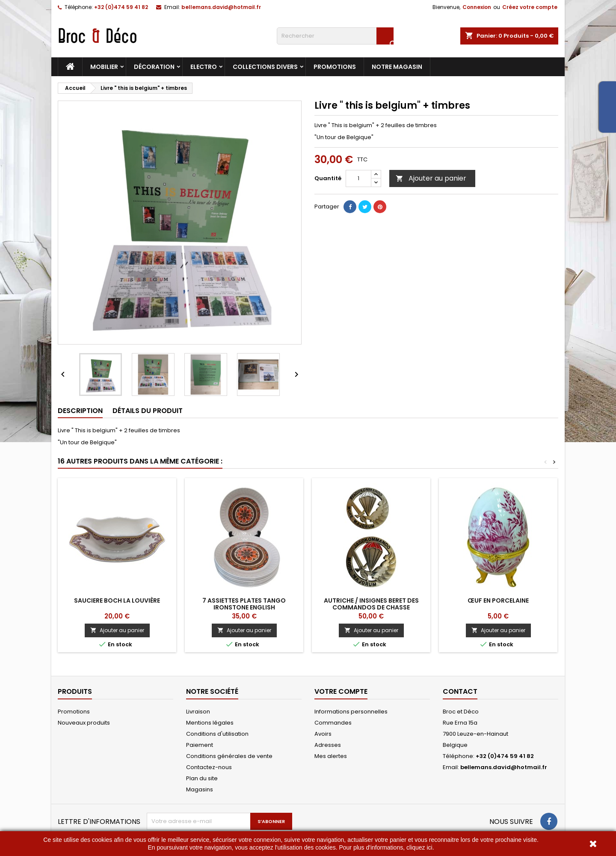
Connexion (477, 7)
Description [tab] (80, 411)
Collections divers (265, 67)
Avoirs (323, 734)
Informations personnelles (351, 712)
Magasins (200, 789)
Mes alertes (331, 756)
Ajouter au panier (431, 178)
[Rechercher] (335, 36)
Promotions (335, 67)
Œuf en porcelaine (498, 600)
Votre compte (341, 691)
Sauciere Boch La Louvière (117, 600)
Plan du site (202, 778)
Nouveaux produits (84, 723)
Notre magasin (397, 67)
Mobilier (104, 67)
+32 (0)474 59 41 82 (121, 7)
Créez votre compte (530, 7)
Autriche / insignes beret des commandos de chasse (371, 604)
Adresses (328, 745)
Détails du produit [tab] (148, 411)
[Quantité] (358, 178)
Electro (204, 67)
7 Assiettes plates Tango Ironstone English (244, 604)
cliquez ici (419, 847)
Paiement (200, 745)
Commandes (333, 723)
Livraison (198, 712)
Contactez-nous (209, 767)
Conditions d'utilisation (217, 734)
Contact (460, 691)
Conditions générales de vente (229, 756)
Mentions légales (210, 723)
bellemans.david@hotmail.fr (221, 7)
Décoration (154, 67)
